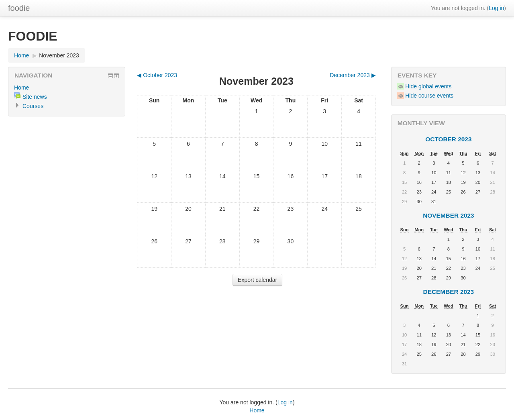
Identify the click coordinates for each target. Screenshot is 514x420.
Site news (35, 97)
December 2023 (449, 292)
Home (21, 55)
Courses (33, 106)
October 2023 (448, 139)
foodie (19, 8)
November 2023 (59, 55)
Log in (496, 8)
